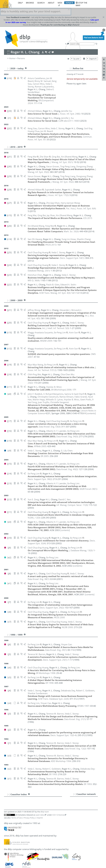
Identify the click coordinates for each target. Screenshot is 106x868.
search (41, 3)
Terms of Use (17, 810)
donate (69, 3)
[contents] (91, 406)
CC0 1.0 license (58, 807)
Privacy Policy (29, 810)
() (69, 106)
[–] (71, 61)
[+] (75, 786)
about (51, 3)
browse (30, 3)
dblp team (45, 804)
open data (40, 807)
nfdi (60, 3)
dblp (20, 3)
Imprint (40, 810)
